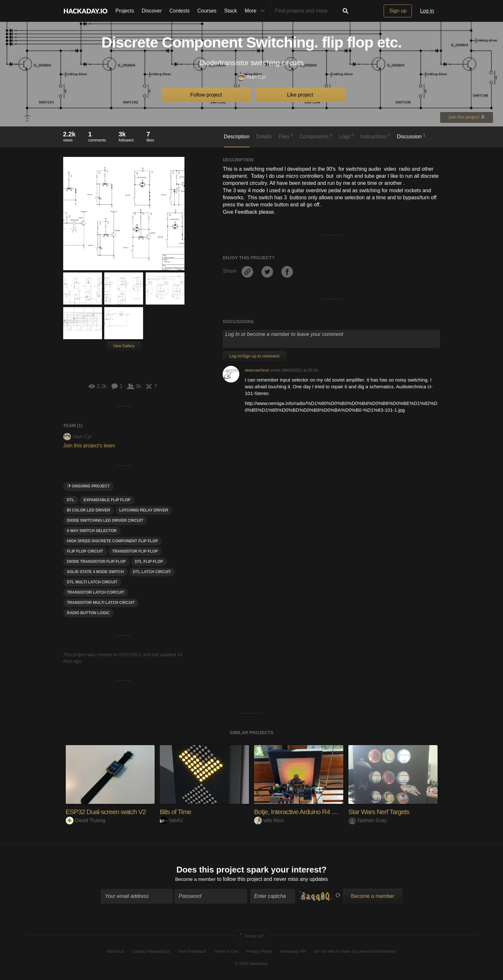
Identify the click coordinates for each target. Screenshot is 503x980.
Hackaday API (293, 952)
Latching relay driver (144, 510)
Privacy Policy (259, 952)
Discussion (411, 136)
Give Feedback (192, 952)
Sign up (398, 11)
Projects (125, 11)
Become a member (196, 880)
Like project (300, 95)
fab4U (171, 820)
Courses (207, 11)
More (256, 11)
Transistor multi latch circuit (101, 603)
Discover (152, 11)
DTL (71, 500)
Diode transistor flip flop (97, 562)
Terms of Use (226, 952)
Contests (179, 11)
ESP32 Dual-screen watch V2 (108, 812)
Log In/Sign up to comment (254, 356)
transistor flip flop (135, 551)
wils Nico (269, 820)
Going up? (251, 937)
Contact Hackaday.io (151, 952)
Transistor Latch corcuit (96, 592)
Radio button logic (88, 613)
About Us (116, 952)
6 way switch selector (92, 531)
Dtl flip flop (149, 562)
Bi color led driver (89, 510)
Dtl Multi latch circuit (92, 582)
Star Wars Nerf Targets (381, 812)
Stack (231, 11)
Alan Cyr (251, 77)
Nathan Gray (368, 820)
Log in (427, 11)
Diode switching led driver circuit (105, 520)
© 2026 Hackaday (251, 964)
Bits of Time (176, 812)
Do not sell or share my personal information (355, 952)
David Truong (86, 820)
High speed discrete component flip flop (113, 541)
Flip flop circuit (85, 551)
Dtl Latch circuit (152, 572)
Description (237, 137)
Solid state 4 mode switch (96, 572)
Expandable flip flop (107, 500)
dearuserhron (257, 370)
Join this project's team (89, 446)
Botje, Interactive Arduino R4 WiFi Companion (319, 812)
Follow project (206, 95)
